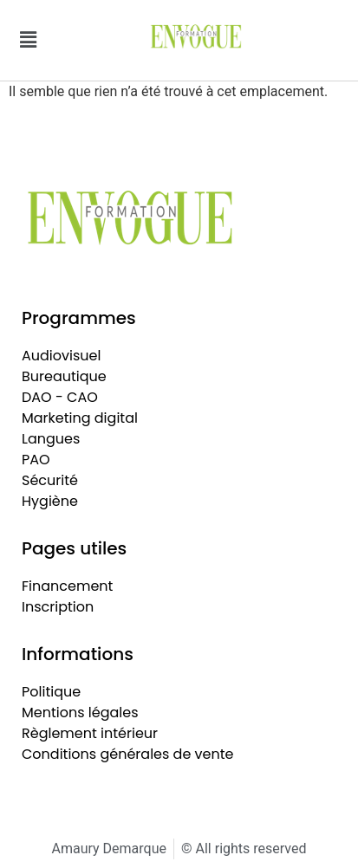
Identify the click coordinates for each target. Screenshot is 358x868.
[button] (28, 40)
